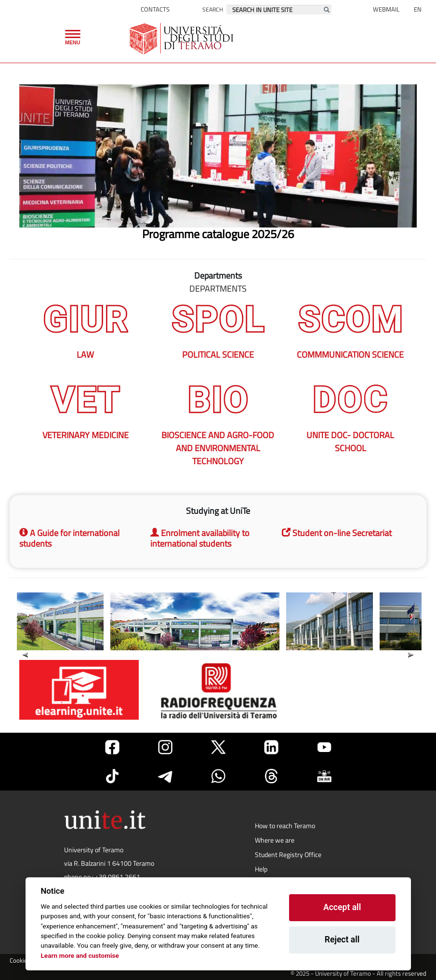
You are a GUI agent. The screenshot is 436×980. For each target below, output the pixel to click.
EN (418, 9)
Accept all (342, 907)
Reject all (342, 940)
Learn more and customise (80, 955)
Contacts (155, 9)
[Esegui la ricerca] (327, 10)
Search (213, 9)
